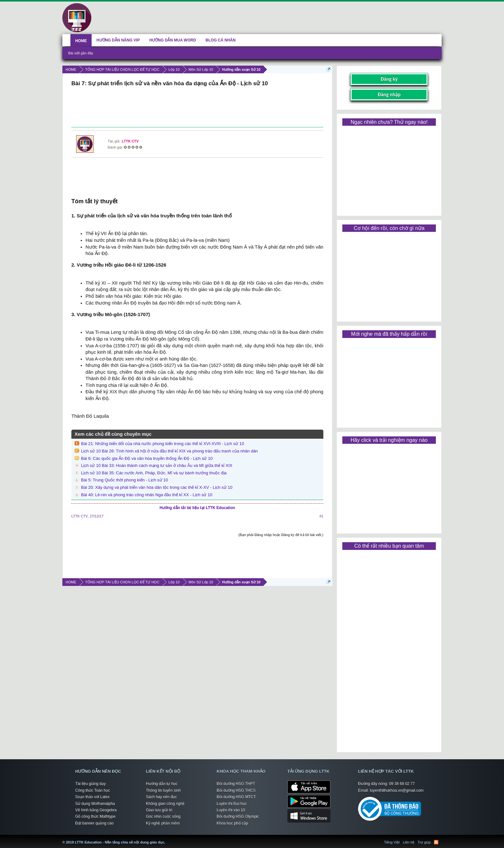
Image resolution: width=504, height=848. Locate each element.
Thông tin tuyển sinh (163, 790)
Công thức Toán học (93, 790)
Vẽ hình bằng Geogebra (96, 810)
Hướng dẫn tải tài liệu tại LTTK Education (198, 508)
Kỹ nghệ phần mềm (163, 823)
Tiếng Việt (392, 842)
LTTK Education (167, 838)
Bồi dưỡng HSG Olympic (238, 816)
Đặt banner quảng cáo (94, 823)
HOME (81, 41)
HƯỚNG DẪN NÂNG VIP (118, 40)
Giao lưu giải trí (159, 810)
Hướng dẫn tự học (162, 784)
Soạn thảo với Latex (92, 797)
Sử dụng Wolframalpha (95, 804)
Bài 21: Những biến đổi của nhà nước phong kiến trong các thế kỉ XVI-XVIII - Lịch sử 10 (162, 444)
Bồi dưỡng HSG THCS (236, 790)
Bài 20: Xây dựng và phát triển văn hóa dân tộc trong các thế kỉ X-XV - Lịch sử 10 (157, 487)
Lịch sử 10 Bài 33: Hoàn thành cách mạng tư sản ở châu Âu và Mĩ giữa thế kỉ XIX (157, 465)
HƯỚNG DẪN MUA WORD (173, 40)
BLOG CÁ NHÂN (221, 40)
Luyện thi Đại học (232, 804)
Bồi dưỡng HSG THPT (236, 784)
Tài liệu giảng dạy (90, 784)
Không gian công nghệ (165, 804)
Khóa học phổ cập (232, 823)
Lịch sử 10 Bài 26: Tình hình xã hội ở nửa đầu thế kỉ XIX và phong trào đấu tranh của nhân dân (169, 451)
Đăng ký (389, 79)
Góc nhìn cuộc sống (163, 816)
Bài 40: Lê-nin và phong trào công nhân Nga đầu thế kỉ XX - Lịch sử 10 (147, 495)
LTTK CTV (130, 141)
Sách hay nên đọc (161, 797)
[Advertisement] (197, 108)
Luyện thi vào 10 (231, 810)
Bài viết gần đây (81, 53)
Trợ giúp (424, 842)
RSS (436, 842)
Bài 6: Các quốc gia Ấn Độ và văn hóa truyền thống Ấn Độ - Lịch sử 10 (147, 458)
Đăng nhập (389, 94)
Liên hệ (409, 842)
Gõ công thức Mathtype (95, 816)
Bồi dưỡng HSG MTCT (236, 797)
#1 (321, 516)
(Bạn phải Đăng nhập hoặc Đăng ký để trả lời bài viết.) (281, 535)
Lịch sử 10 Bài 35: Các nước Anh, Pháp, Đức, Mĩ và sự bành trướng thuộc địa (154, 473)
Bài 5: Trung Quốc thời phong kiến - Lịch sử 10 (125, 480)
